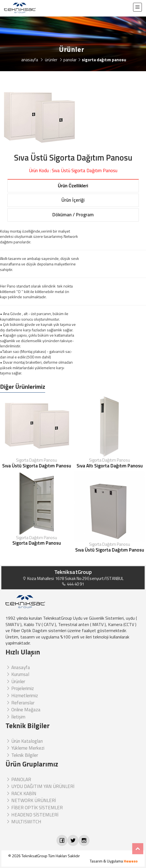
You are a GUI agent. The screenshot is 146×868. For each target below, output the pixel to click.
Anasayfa (18, 667)
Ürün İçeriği (73, 200)
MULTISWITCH (23, 822)
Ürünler (15, 681)
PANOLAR (18, 779)
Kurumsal (17, 674)
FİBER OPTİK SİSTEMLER (34, 808)
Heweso (131, 861)
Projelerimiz (20, 688)
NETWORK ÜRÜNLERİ (31, 800)
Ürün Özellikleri (73, 186)
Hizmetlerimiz (22, 696)
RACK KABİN (21, 794)
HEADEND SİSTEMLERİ (32, 815)
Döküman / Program (73, 215)
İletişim (15, 717)
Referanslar (20, 703)
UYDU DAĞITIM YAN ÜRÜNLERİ (40, 786)
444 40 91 (73, 584)
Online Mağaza (23, 710)
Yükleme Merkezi (25, 748)
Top (138, 849)
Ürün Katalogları (24, 741)
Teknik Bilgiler (22, 755)
